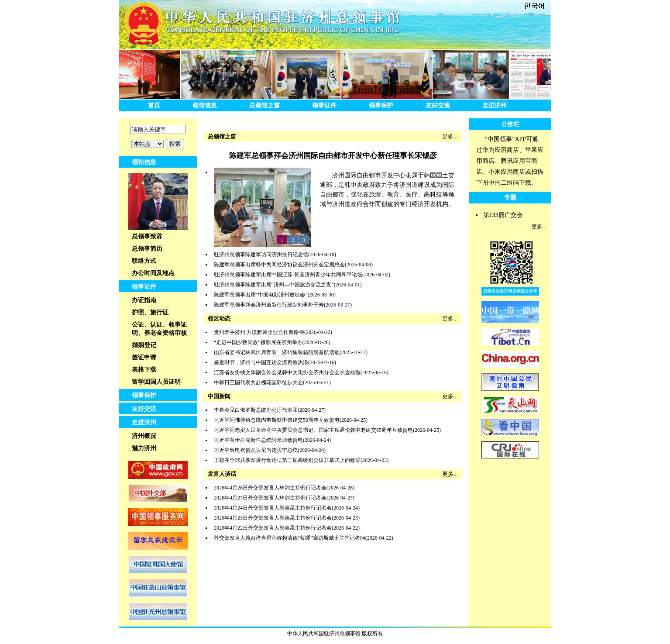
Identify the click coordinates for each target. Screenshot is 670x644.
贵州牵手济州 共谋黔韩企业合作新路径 (259, 332)
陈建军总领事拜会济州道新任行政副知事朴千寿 (269, 305)
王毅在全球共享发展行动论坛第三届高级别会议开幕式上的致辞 (287, 460)
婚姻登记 (144, 345)
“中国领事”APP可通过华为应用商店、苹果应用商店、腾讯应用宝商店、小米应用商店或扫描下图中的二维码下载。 (510, 161)
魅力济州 (144, 448)
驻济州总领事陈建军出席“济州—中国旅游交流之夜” (274, 285)
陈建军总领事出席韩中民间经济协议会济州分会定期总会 (279, 265)
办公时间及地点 (153, 273)
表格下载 (144, 370)
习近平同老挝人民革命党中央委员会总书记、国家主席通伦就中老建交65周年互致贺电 (313, 430)
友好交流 (438, 105)
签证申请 (144, 357)
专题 (510, 198)
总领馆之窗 (265, 105)
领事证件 (324, 105)
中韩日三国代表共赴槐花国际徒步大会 (258, 382)
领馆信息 (205, 105)
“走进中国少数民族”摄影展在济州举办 (258, 342)
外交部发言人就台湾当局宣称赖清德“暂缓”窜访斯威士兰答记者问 (290, 538)
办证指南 (144, 300)
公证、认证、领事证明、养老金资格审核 (159, 329)
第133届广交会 (503, 215)
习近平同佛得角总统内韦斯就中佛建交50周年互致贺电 (277, 420)
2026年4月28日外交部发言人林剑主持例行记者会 (270, 488)
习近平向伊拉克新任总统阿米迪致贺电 (258, 440)
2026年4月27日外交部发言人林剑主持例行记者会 (270, 498)
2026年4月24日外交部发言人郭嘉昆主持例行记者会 (273, 508)
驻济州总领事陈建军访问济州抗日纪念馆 (261, 255)
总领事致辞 (147, 236)
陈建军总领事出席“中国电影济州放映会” (261, 295)
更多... (450, 136)
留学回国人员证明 (156, 382)
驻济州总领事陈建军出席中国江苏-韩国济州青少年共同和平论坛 (288, 275)
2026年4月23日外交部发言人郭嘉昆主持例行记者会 (273, 518)
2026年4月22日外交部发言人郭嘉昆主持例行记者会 (273, 528)
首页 (154, 105)
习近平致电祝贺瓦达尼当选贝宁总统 (256, 450)
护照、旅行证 (150, 312)
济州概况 (144, 436)
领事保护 (381, 105)
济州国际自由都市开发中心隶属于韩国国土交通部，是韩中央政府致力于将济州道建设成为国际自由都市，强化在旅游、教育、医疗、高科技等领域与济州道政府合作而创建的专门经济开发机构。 (387, 190)
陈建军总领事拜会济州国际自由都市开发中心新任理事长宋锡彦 (333, 156)
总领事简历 (147, 249)
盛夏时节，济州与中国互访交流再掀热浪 (261, 362)
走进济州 (495, 105)
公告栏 (510, 124)
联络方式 (144, 261)
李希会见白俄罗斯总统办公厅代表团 (256, 410)
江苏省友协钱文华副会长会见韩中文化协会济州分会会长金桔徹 (287, 372)
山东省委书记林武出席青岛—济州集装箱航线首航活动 (277, 352)
